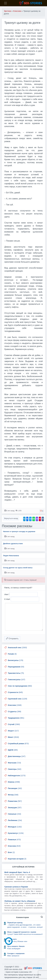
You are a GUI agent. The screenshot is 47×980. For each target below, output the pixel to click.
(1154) (16, 833)
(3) (17, 859)
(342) (15, 769)
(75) (16, 673)
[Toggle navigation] (6, 3)
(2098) (14, 782)
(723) (14, 763)
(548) (13, 795)
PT (40, 519)
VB (37, 519)
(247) (17, 756)
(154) (14, 814)
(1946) (15, 705)
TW (30, 519)
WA (34, 519)
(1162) (15, 827)
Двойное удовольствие (13, 544)
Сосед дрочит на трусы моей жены (18, 568)
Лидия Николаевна (11, 556)
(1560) (14, 724)
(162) (15, 788)
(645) (15, 692)
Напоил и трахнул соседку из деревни (19, 531)
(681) (16, 718)
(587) (15, 801)
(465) (13, 750)
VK (43, 519)
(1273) (17, 776)
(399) (14, 712)
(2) (11, 852)
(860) (20, 686)
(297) (15, 808)
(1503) (17, 648)
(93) (16, 667)
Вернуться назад (11, 518)
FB (27, 519)
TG (24, 519)
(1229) (17, 699)
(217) (13, 731)
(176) (16, 660)
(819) (14, 846)
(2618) (13, 737)
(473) (14, 840)
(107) (16, 680)
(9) (12, 654)
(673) (18, 744)
